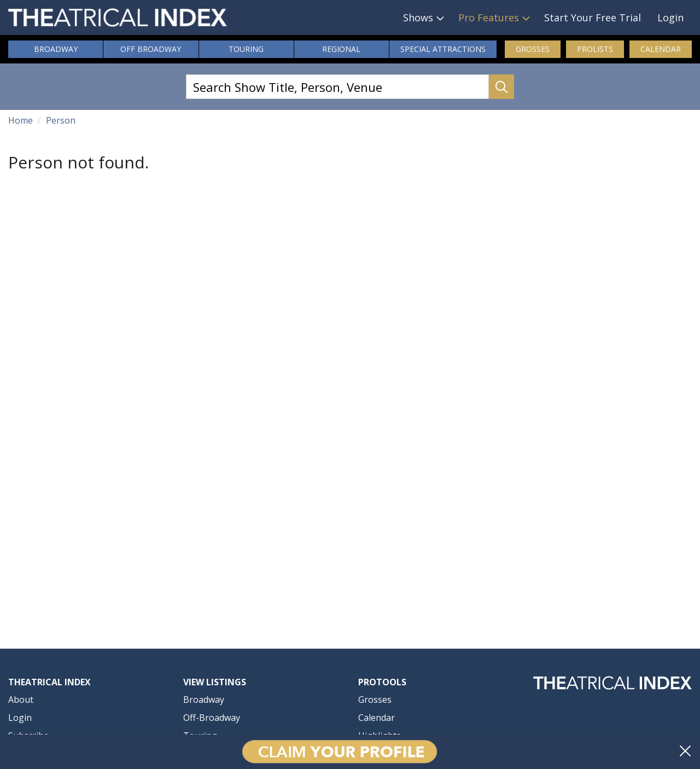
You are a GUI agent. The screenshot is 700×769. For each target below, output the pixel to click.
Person (61, 120)
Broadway (56, 49)
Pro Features (489, 18)
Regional (341, 49)
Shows (418, 18)
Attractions (443, 49)
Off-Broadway (212, 718)
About (21, 700)
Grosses (533, 49)
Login (670, 18)
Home (21, 120)
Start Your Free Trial (593, 18)
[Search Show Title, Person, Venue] (337, 87)
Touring (246, 49)
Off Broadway (151, 49)
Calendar (661, 49)
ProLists (595, 49)
